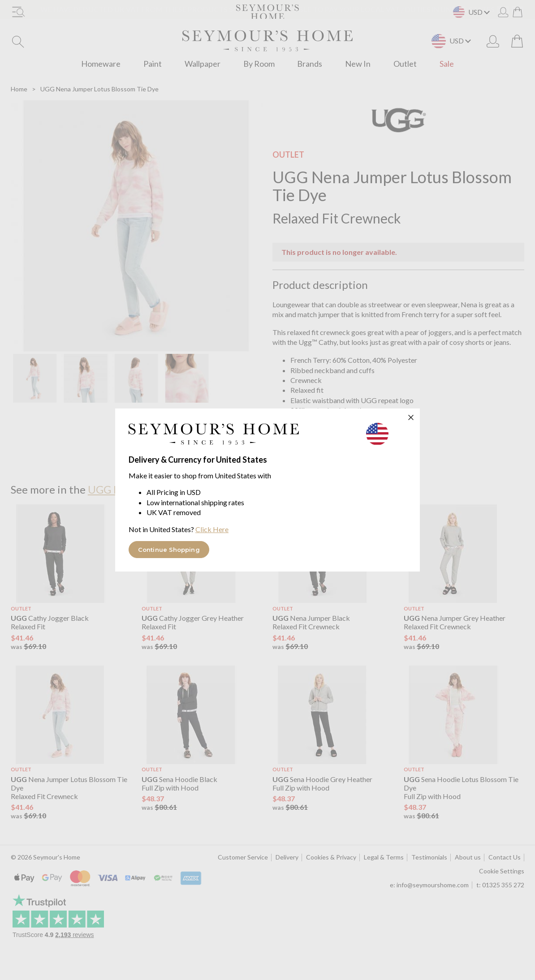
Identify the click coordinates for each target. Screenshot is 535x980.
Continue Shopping (169, 550)
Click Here (212, 529)
